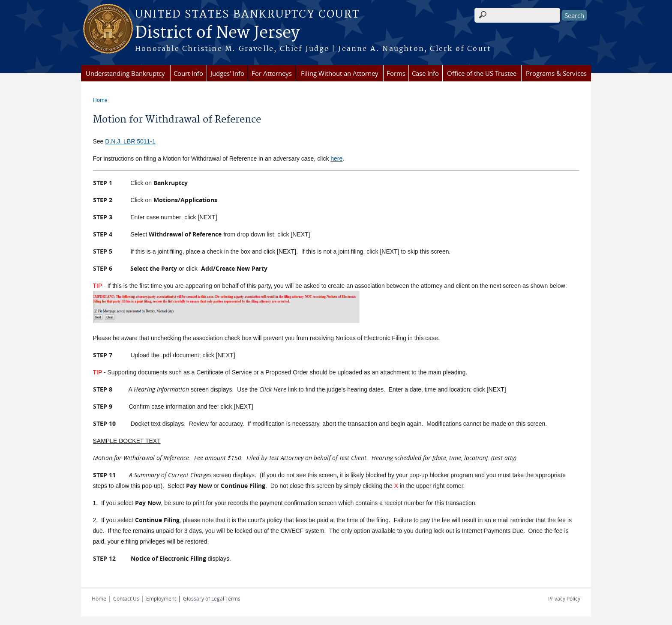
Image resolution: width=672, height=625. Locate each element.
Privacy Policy (564, 598)
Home (100, 100)
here (336, 158)
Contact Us (126, 598)
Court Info (188, 73)
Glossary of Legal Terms (212, 598)
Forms (396, 73)
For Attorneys (272, 73)
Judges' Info (227, 73)
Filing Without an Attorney (340, 73)
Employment (161, 598)
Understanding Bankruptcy (125, 73)
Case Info (425, 73)
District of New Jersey (217, 33)
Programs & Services (556, 73)
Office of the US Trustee (482, 73)
